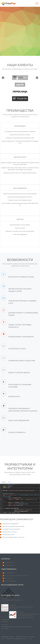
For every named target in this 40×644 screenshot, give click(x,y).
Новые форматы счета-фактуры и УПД (21, 607)
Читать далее (5, 602)
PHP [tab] (9, 482)
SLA (30, 639)
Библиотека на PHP (8, 535)
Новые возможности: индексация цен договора (17, 627)
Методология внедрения (10, 524)
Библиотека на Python (10, 532)
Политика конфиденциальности (17, 639)
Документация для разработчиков (13, 527)
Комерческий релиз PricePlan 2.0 (12, 600)
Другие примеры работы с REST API (13, 537)
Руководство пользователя (11, 529)
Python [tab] (4, 482)
